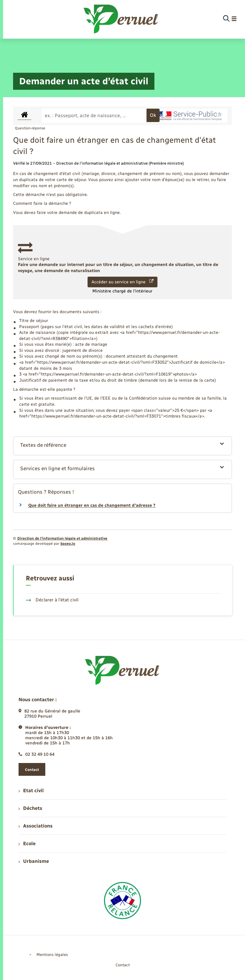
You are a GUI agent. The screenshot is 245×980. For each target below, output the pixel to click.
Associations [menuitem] (36, 826)
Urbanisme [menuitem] (34, 861)
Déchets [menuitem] (30, 808)
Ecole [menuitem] (27, 843)
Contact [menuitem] (123, 965)
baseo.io (68, 544)
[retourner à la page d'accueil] (121, 19)
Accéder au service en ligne (122, 282)
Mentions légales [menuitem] (52, 955)
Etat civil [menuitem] (31, 791)
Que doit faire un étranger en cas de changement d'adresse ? (92, 505)
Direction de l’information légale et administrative (62, 538)
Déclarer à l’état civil (52, 600)
